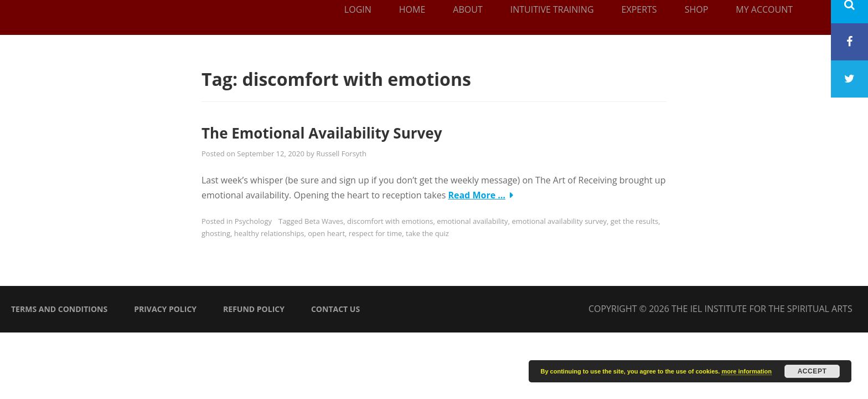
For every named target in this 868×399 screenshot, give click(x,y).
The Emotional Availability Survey (322, 133)
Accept (812, 371)
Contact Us (335, 309)
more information (746, 371)
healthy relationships (269, 233)
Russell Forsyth (341, 154)
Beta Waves (324, 221)
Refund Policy (254, 309)
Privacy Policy (165, 309)
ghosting (216, 233)
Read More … (477, 195)
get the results (635, 221)
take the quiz (427, 233)
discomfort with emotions (390, 221)
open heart (326, 233)
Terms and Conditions (59, 309)
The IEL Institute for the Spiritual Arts (762, 309)
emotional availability (472, 221)
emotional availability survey (559, 221)
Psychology (253, 221)
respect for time (375, 233)
